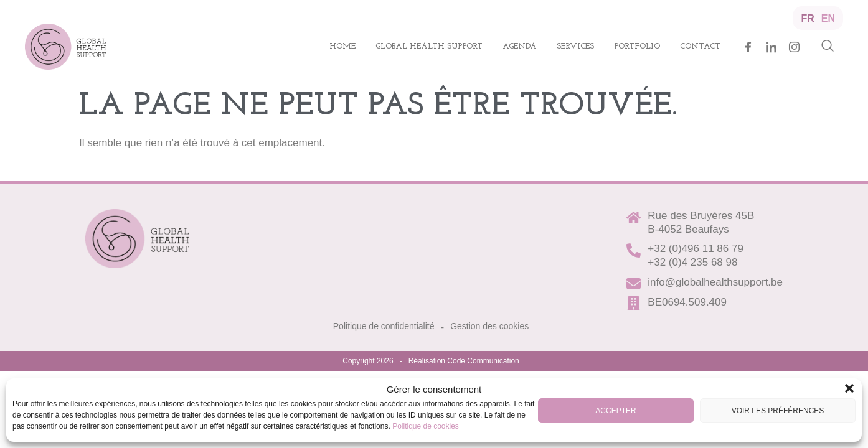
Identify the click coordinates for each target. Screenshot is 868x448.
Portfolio (637, 46)
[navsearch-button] (828, 47)
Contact (700, 46)
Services (575, 46)
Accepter (616, 411)
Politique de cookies (426, 426)
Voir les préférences (778, 411)
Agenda (520, 46)
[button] (849, 388)
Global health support (429, 46)
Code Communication (483, 361)
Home (342, 46)
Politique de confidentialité (384, 326)
